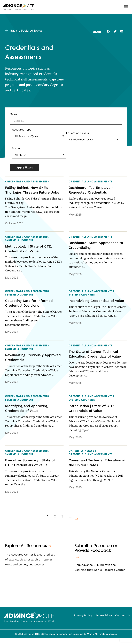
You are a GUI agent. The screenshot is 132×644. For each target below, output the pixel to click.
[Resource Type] (39, 136)
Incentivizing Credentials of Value (96, 301)
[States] (39, 155)
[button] (126, 7)
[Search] (66, 121)
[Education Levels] (93, 139)
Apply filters (25, 167)
